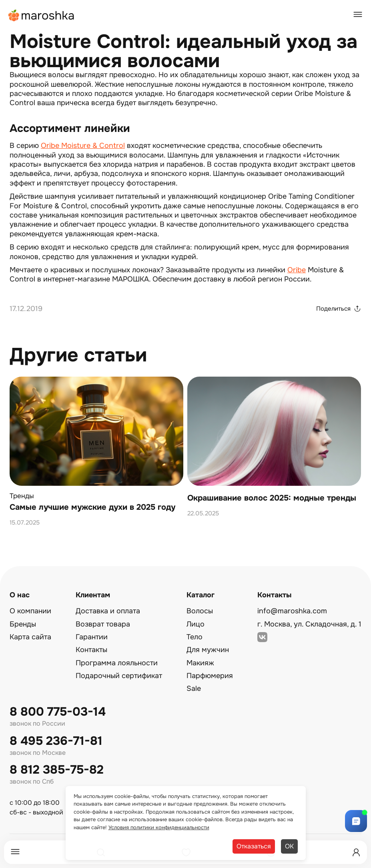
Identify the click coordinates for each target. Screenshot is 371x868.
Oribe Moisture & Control (83, 146)
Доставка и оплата (108, 611)
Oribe (297, 270)
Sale (194, 688)
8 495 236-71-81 (56, 741)
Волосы (200, 611)
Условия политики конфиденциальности (159, 827)
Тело (195, 637)
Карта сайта (30, 637)
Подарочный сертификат (119, 676)
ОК (289, 846)
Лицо (196, 624)
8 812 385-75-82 (57, 770)
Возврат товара (103, 624)
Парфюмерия (210, 676)
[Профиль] (356, 852)
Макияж (200, 663)
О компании (30, 611)
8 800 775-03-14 (58, 712)
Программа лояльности (117, 663)
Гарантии (92, 637)
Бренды (23, 624)
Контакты (91, 650)
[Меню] (15, 852)
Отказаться (254, 846)
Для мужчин (208, 650)
